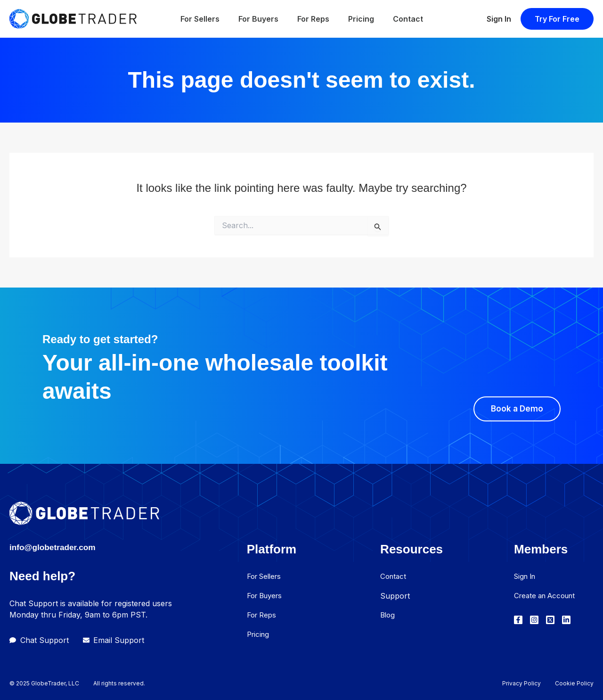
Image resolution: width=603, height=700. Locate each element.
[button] (557, 19)
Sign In (499, 19)
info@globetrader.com (62, 547)
